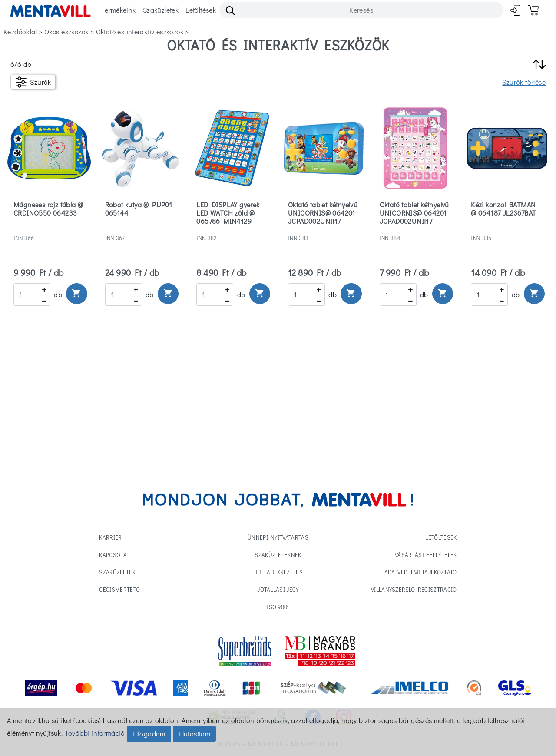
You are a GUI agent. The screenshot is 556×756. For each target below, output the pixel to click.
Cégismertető (119, 589)
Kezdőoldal (20, 31)
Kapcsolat (114, 555)
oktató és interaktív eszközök (140, 31)
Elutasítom (194, 734)
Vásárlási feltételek (426, 555)
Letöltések (201, 10)
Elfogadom (149, 734)
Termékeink (119, 10)
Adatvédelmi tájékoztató (420, 572)
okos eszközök (66, 31)
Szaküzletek (161, 10)
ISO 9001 (278, 607)
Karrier (110, 537)
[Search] (361, 10)
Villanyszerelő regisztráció (414, 589)
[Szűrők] (33, 82)
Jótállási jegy (278, 589)
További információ (95, 733)
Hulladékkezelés (278, 572)
